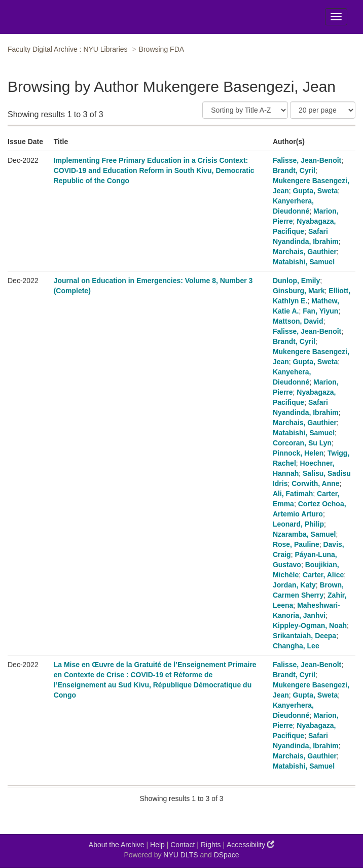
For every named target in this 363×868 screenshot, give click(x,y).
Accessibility (250, 844)
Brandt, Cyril (294, 170)
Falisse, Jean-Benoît (307, 160)
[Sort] (245, 110)
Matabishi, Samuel (304, 262)
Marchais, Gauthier (305, 252)
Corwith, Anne (315, 483)
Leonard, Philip (298, 524)
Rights (211, 845)
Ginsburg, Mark (299, 291)
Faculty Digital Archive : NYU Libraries (68, 49)
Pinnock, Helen (298, 453)
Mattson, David (298, 321)
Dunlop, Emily (296, 281)
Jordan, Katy (294, 585)
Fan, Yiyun (320, 311)
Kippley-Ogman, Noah (310, 626)
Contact (183, 845)
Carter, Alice (323, 575)
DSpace (227, 855)
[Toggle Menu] (336, 17)
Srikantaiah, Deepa (304, 636)
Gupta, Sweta (316, 191)
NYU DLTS (180, 855)
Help (157, 845)
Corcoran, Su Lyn (302, 443)
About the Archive (117, 845)
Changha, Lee (296, 646)
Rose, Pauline (296, 544)
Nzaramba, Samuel (304, 534)
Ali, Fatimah (293, 494)
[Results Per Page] (323, 110)
